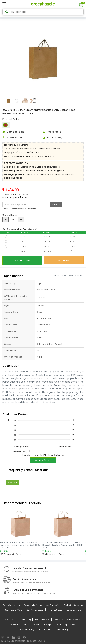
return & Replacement (66, 625)
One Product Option (35, 610)
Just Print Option (53, 605)
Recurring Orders (55, 610)
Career (36, 625)
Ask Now (13, 483)
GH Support (48, 625)
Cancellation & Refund (20, 625)
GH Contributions (45, 630)
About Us (9, 620)
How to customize (42, 620)
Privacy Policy (62, 630)
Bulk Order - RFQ (24, 620)
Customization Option (14, 610)
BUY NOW (64, 260)
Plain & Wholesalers (11, 605)
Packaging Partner (74, 610)
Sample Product (74, 620)
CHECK (56, 204)
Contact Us (58, 620)
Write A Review (43, 460)
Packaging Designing (33, 605)
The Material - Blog (26, 630)
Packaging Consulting (74, 605)
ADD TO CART (22, 260)
